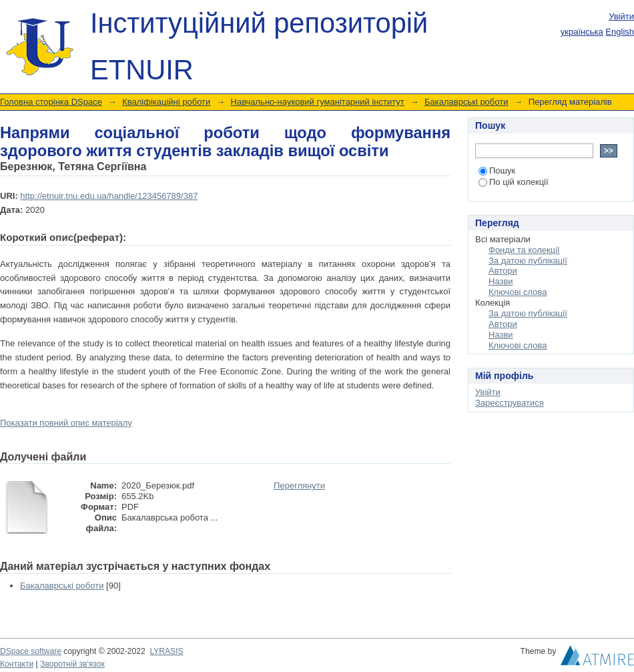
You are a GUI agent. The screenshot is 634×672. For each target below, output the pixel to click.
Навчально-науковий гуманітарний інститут (318, 102)
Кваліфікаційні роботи (166, 102)
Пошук (497, 171)
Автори (503, 271)
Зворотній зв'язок (72, 664)
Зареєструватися (510, 403)
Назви (501, 281)
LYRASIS (166, 651)
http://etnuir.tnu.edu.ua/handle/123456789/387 (109, 196)
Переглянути (299, 485)
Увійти (621, 16)
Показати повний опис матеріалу (66, 423)
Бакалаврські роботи (466, 102)
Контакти (17, 664)
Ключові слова (518, 292)
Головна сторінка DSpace (51, 102)
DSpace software (31, 651)
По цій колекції (514, 182)
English (620, 32)
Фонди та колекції (524, 250)
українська (582, 32)
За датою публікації (528, 261)
